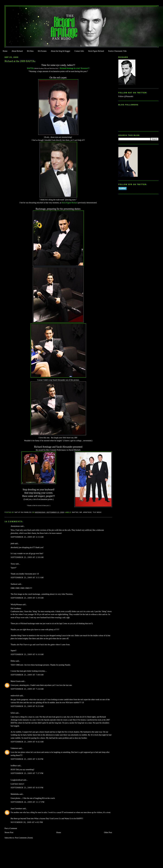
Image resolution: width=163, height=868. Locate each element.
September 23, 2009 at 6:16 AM (27, 654)
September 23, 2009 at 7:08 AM (27, 675)
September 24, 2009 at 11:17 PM (28, 802)
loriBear (14, 766)
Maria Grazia (16, 681)
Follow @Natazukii (126, 96)
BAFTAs (75, 512)
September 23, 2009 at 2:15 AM (27, 537)
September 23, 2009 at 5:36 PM (27, 759)
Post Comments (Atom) (24, 838)
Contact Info (79, 51)
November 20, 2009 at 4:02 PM (27, 822)
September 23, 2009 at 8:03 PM (27, 788)
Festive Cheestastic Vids (117, 51)
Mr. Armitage (86, 512)
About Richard (17, 51)
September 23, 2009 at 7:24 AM (27, 689)
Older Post (108, 832)
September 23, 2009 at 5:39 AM (27, 598)
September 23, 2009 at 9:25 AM (27, 706)
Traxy (13, 564)
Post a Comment (11, 828)
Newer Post (9, 832)
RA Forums (42, 51)
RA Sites (30, 51)
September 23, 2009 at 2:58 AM (27, 557)
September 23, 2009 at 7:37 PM (27, 773)
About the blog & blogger (60, 51)
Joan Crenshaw (16, 809)
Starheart (14, 584)
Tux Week (97, 512)
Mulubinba (15, 794)
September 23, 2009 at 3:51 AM (27, 578)
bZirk (13, 713)
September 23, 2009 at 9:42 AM (27, 742)
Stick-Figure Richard (96, 51)
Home (5, 51)
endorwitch (15, 696)
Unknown (14, 748)
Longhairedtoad (17, 780)
